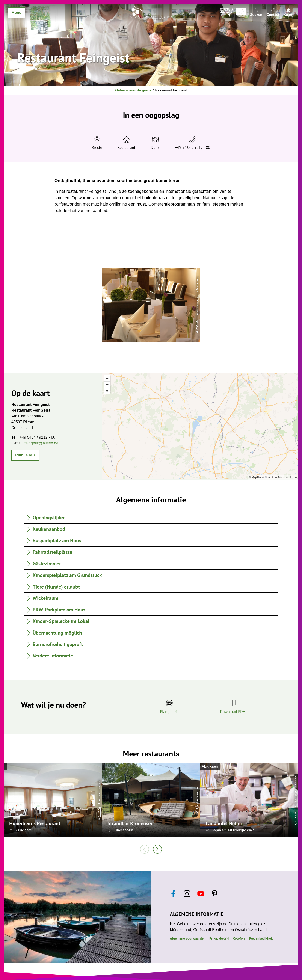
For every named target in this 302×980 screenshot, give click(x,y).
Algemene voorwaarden (188, 938)
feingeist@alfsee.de (41, 443)
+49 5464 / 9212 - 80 (193, 147)
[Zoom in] (107, 378)
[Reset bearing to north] (107, 391)
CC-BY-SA (99, 812)
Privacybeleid (219, 938)
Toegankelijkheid (261, 938)
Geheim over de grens (133, 90)
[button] (25, 455)
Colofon (239, 938)
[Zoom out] (107, 385)
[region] (200, 426)
